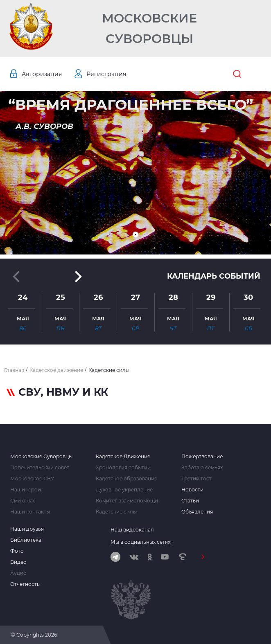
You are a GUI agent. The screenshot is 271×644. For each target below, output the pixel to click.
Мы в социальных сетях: (141, 542)
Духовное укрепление (124, 490)
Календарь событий (214, 276)
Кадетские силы (116, 512)
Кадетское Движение (123, 457)
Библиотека (26, 540)
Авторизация (42, 74)
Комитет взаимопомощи (127, 501)
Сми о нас (23, 501)
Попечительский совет (40, 468)
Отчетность (25, 584)
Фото (17, 551)
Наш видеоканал (132, 530)
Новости (192, 490)
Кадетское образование (126, 479)
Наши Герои (26, 490)
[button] (135, 234)
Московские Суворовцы (149, 28)
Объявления (197, 512)
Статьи (190, 501)
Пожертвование (202, 457)
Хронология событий (123, 468)
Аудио (18, 573)
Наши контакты (30, 512)
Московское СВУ (32, 479)
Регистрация (106, 74)
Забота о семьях (202, 468)
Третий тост (196, 479)
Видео (18, 562)
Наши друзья (27, 529)
